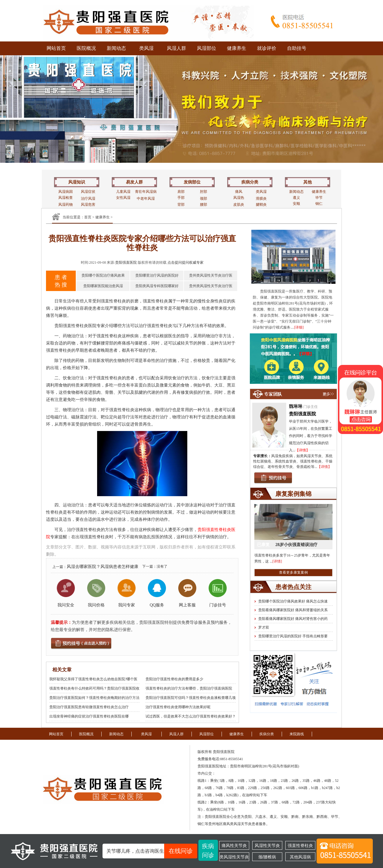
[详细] (299, 327)
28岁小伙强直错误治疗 (296, 545)
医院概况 (86, 48)
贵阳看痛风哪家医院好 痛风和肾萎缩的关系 (293, 610)
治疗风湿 (88, 199)
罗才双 (264, 627)
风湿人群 (176, 48)
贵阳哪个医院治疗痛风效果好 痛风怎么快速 (293, 601)
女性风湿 (123, 198)
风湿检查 (66, 198)
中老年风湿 (146, 199)
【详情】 (302, 450)
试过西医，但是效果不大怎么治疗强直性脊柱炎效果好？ (191, 716)
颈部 (204, 199)
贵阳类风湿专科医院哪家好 (157, 286)
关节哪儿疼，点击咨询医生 (152, 851)
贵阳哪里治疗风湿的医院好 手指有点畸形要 (293, 636)
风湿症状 (88, 192)
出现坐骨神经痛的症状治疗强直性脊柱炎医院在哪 (89, 716)
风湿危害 (88, 205)
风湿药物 (66, 205)
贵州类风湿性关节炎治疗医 (211, 275)
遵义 (296, 198)
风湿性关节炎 (267, 845)
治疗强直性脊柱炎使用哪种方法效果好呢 (178, 707)
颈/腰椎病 (267, 857)
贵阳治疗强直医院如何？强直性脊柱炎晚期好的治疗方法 (94, 698)
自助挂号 (297, 48)
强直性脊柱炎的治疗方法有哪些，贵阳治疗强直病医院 (189, 688)
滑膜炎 (261, 199)
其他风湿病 (300, 857)
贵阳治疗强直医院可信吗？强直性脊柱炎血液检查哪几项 (191, 698)
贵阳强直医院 (126, 263)
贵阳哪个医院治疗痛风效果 (103, 275)
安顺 (296, 204)
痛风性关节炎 (234, 845)
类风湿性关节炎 (234, 857)
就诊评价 (267, 48)
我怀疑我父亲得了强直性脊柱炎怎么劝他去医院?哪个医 (93, 679)
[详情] (277, 561)
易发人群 (134, 182)
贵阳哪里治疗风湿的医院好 (157, 275)
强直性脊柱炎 (300, 845)
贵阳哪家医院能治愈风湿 (103, 286)
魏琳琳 (296, 406)
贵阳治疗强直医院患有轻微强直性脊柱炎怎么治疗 (89, 707)
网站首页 (56, 48)
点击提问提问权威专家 (185, 263)
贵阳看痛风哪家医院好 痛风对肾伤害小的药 (293, 619)
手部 (181, 198)
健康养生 (237, 48)
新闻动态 (116, 48)
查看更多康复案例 (293, 572)
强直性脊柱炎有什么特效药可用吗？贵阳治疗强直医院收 (94, 688)
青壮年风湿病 (146, 192)
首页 (88, 217)
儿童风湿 (123, 192)
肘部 (204, 192)
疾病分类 (250, 182)
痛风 (239, 192)
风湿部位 (207, 48)
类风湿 (146, 48)
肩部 (181, 192)
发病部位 (192, 182)
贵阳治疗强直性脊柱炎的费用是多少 (174, 679)
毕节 (319, 198)
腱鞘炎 (261, 205)
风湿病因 (66, 192)
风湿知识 (77, 182)
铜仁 (319, 204)
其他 (308, 182)
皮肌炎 (239, 205)
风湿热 (239, 198)
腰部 (204, 205)
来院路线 (297, 734)
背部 (181, 205)
